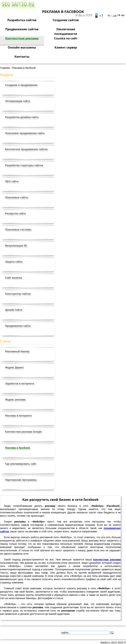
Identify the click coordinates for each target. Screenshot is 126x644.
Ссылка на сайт (66, 38)
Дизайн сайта (14, 310)
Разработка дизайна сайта (22, 117)
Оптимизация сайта (18, 101)
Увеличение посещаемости (66, 31)
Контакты (22, 57)
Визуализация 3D (16, 246)
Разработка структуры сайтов (24, 165)
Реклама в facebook (18, 448)
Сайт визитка (14, 278)
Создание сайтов (66, 20)
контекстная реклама (107, 560)
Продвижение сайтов (22, 29)
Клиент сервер (66, 47)
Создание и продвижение (21, 85)
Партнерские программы (21, 480)
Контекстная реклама (22, 38)
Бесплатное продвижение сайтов (26, 149)
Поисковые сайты (17, 197)
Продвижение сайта (18, 326)
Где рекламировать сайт (21, 464)
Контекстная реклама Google (23, 432)
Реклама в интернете (18, 416)
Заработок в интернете (20, 383)
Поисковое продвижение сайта (25, 133)
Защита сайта (14, 262)
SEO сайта (12, 181)
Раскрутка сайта (15, 213)
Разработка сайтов (22, 20)
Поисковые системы (18, 230)
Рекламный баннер (17, 351)
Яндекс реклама (15, 400)
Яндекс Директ (14, 367)
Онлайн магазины (22, 47)
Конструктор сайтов (18, 294)
